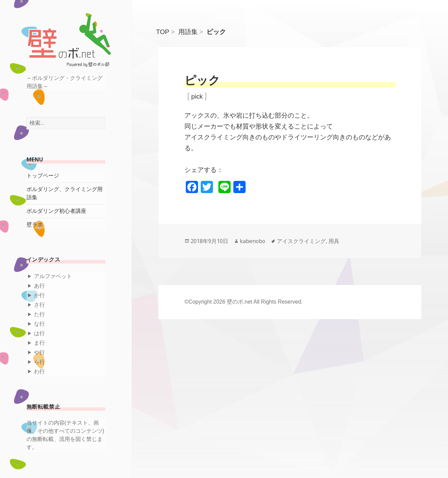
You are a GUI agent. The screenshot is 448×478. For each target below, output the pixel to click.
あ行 (39, 286)
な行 (39, 324)
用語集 (188, 32)
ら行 (39, 362)
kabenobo (253, 241)
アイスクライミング (301, 241)
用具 (334, 241)
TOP (163, 32)
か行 (39, 295)
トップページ (43, 176)
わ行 (39, 371)
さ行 (39, 305)
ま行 (39, 343)
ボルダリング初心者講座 (56, 211)
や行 (39, 352)
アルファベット (53, 276)
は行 (39, 333)
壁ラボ (35, 225)
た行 (39, 314)
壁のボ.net (240, 302)
